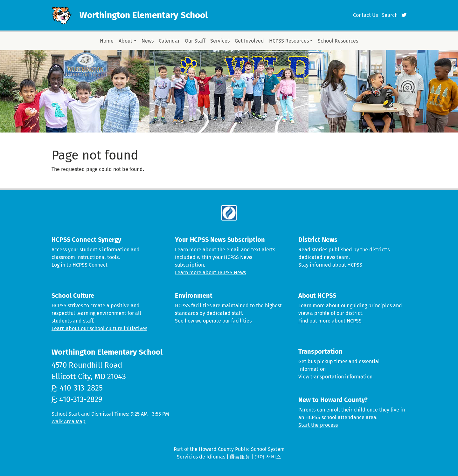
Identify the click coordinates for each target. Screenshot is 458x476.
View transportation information (335, 377)
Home (107, 41)
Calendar (169, 41)
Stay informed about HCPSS (330, 265)
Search (390, 15)
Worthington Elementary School (144, 15)
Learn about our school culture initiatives (99, 328)
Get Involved (249, 41)
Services (220, 41)
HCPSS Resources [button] (289, 41)
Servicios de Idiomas (201, 457)
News (148, 41)
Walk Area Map (69, 422)
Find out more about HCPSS (330, 321)
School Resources (338, 41)
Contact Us (365, 15)
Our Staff (195, 41)
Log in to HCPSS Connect (80, 265)
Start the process (318, 425)
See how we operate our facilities (213, 321)
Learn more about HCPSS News (210, 272)
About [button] (125, 41)
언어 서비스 (268, 457)
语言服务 (240, 457)
